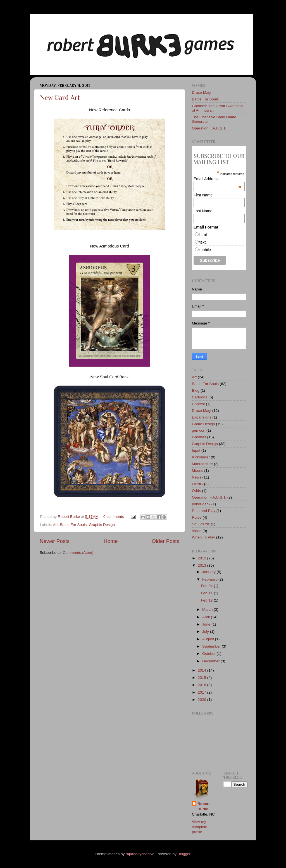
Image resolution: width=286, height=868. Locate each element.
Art (55, 525)
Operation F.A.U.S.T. (209, 128)
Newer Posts (55, 541)
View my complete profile (200, 827)
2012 (202, 558)
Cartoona (200, 397)
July (206, 632)
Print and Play (204, 511)
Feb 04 (207, 586)
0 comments (114, 517)
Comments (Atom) (78, 553)
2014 (202, 670)
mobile (205, 250)
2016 (202, 685)
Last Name (203, 211)
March (208, 609)
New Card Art (60, 98)
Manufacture (202, 464)
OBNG (197, 484)
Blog (196, 390)
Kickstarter (201, 457)
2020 (202, 700)
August (209, 639)
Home (111, 541)
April (207, 617)
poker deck (201, 504)
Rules (197, 517)
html (203, 235)
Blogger (184, 854)
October (209, 654)
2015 (202, 678)
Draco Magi (202, 92)
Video (197, 531)
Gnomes (199, 437)
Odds (196, 491)
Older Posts (165, 541)
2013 (202, 565)
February (210, 579)
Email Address (218, 179)
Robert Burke (69, 517)
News (197, 477)
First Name (203, 195)
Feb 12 (207, 600)
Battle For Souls (73, 525)
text (203, 242)
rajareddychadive (140, 854)
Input (196, 450)
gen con (199, 430)
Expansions (202, 417)
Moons (198, 471)
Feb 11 (207, 593)
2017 (202, 692)
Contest (198, 404)
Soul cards (201, 524)
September (212, 646)
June (207, 624)
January (209, 572)
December (211, 661)
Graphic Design (102, 525)
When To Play (203, 537)
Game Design (203, 424)
